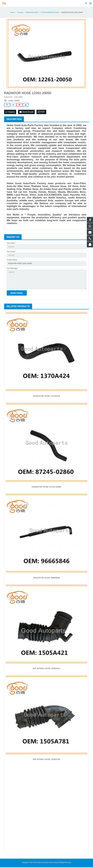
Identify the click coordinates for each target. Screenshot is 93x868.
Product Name (12, 261)
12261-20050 (14, 101)
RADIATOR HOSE (32, 13)
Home (12, 13)
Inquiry (10, 113)
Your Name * (11, 244)
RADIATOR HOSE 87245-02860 (46, 488)
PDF (41, 113)
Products (20, 13)
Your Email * (11, 252)
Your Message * (12, 269)
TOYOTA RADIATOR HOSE (50, 13)
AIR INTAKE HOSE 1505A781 (46, 760)
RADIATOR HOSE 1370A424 (46, 397)
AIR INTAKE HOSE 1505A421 (46, 669)
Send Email (26, 113)
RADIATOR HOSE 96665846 (47, 578)
